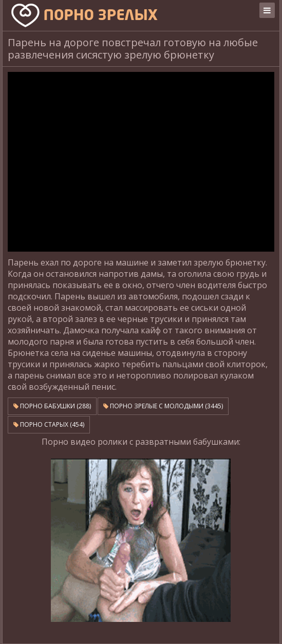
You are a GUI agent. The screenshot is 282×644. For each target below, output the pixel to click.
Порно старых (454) (49, 424)
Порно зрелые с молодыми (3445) (163, 406)
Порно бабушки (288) (52, 406)
